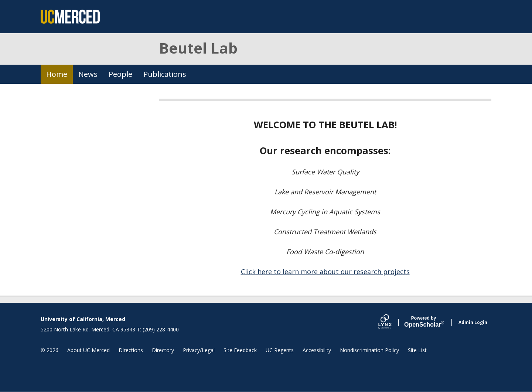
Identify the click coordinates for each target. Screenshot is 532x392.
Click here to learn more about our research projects (325, 272)
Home (57, 74)
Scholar (424, 322)
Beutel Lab (198, 48)
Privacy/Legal (199, 350)
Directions (131, 350)
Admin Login (473, 322)
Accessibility (317, 350)
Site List (417, 350)
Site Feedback (240, 350)
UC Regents (280, 350)
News (88, 74)
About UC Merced (88, 350)
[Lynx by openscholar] (391, 322)
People (120, 74)
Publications (165, 74)
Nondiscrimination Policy (369, 350)
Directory (163, 350)
